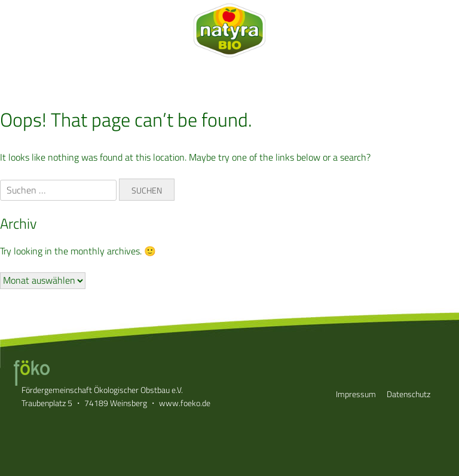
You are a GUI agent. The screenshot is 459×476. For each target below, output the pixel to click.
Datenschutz (408, 394)
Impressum (356, 394)
